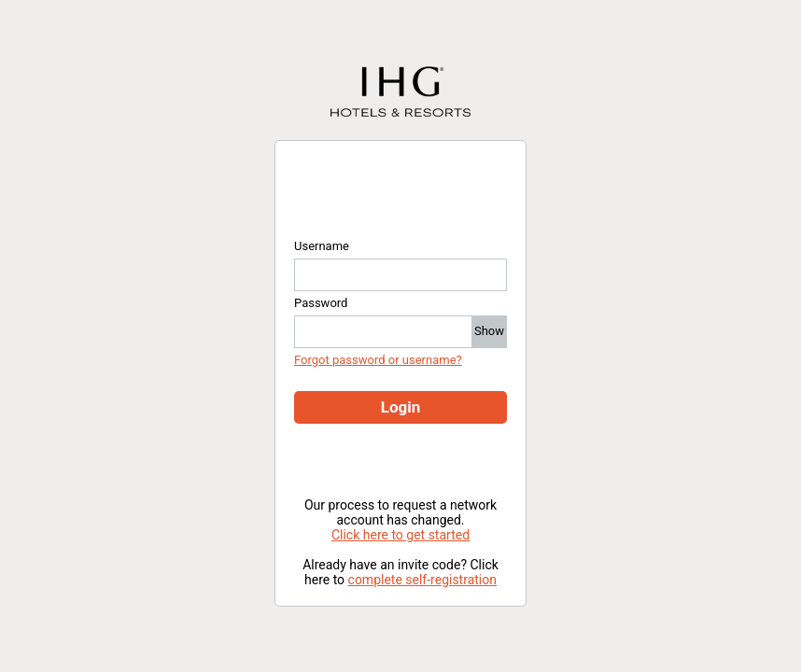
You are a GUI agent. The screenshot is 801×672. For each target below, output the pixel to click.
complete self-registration (422, 580)
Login (401, 407)
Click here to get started (400, 535)
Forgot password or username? (378, 360)
